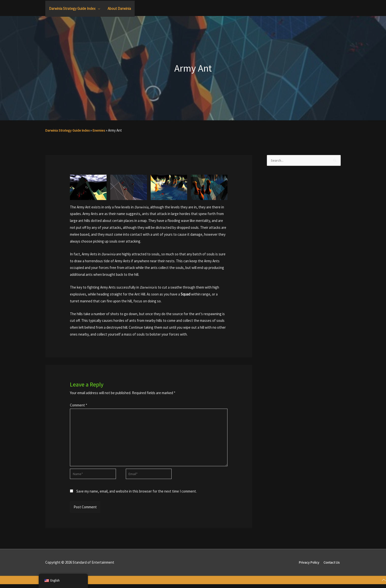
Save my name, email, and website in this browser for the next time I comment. (137, 495)
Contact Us (332, 566)
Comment (79, 405)
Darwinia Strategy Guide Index (69, 130)
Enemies (101, 130)
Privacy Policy (308, 566)
